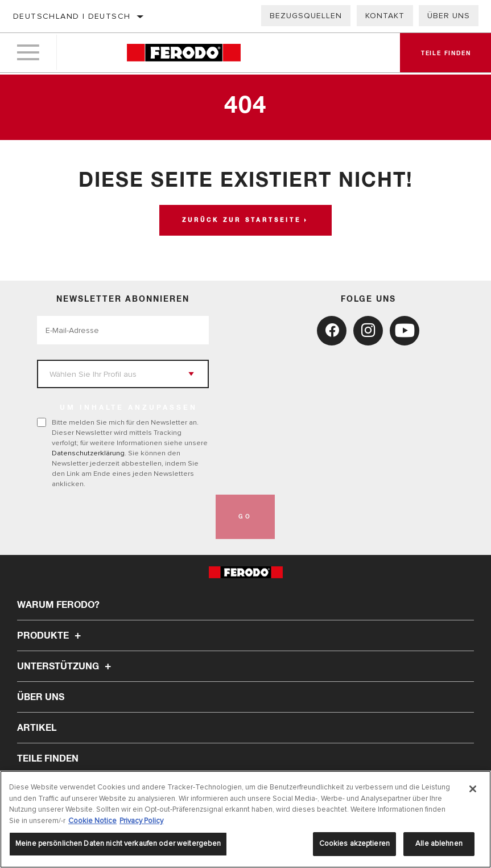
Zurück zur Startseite (242, 220)
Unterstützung (66, 667)
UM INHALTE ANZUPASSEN (129, 408)
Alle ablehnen (439, 844)
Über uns (449, 16)
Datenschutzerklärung (88, 453)
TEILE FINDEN (48, 759)
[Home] (183, 54)
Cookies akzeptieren (354, 844)
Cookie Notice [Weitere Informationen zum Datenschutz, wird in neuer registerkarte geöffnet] (92, 821)
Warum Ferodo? (58, 605)
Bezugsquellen (306, 16)
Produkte (51, 636)
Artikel (37, 728)
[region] (246, 819)
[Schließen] (473, 789)
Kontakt (385, 16)
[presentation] (123, 517)
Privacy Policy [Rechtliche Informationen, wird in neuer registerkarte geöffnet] (141, 821)
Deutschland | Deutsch (72, 16)
